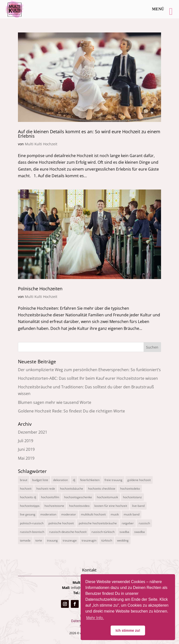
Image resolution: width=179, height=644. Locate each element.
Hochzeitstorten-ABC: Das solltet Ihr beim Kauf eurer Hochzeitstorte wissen (88, 378)
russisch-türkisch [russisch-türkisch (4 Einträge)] (103, 532)
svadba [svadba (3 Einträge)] (124, 532)
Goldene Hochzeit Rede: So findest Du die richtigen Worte (71, 411)
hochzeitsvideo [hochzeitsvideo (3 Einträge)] (79, 506)
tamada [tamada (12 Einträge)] (25, 540)
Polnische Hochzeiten (40, 289)
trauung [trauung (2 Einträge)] (52, 540)
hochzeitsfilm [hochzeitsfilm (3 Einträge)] (50, 497)
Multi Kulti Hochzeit (41, 144)
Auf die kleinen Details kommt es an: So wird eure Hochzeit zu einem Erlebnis (89, 134)
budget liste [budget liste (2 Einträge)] (40, 480)
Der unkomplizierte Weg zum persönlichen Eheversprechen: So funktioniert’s (89, 370)
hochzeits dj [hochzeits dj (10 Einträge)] (28, 497)
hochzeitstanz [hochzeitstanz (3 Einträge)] (132, 497)
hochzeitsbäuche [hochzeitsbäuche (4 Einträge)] (72, 489)
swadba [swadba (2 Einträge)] (140, 532)
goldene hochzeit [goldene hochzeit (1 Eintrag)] (139, 480)
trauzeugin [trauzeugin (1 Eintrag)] (89, 540)
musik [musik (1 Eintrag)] (115, 514)
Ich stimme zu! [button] (128, 630)
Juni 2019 (26, 449)
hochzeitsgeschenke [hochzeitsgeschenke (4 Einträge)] (78, 497)
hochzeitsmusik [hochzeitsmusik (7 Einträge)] (107, 497)
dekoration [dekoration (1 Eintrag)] (60, 480)
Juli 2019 (26, 441)
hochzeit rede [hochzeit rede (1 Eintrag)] (46, 489)
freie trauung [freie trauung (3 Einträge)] (113, 480)
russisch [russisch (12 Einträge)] (144, 523)
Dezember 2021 (33, 432)
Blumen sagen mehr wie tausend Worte (55, 402)
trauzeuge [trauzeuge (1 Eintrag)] (70, 540)
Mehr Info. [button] (95, 618)
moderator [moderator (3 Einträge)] (69, 514)
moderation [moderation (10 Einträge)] (48, 514)
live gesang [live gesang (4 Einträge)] (28, 514)
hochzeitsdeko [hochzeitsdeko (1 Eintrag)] (130, 489)
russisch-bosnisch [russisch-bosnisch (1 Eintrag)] (32, 532)
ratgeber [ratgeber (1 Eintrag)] (128, 523)
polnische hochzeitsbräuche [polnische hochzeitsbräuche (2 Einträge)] (98, 523)
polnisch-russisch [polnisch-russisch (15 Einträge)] (32, 523)
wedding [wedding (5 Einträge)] (123, 540)
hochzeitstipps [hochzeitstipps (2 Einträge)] (30, 506)
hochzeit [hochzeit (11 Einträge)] (26, 489)
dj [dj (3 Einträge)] (74, 480)
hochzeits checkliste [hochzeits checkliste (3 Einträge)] (102, 489)
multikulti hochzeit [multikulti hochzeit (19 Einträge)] (93, 514)
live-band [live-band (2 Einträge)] (138, 506)
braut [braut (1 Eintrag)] (24, 480)
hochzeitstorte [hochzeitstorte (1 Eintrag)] (54, 506)
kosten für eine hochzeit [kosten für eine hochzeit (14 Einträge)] (111, 506)
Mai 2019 (26, 458)
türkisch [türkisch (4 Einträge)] (107, 540)
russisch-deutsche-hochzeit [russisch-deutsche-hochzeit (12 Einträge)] (68, 532)
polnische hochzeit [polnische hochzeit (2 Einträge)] (61, 523)
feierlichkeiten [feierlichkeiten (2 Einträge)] (90, 480)
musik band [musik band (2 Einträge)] (132, 514)
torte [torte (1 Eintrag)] (39, 540)
